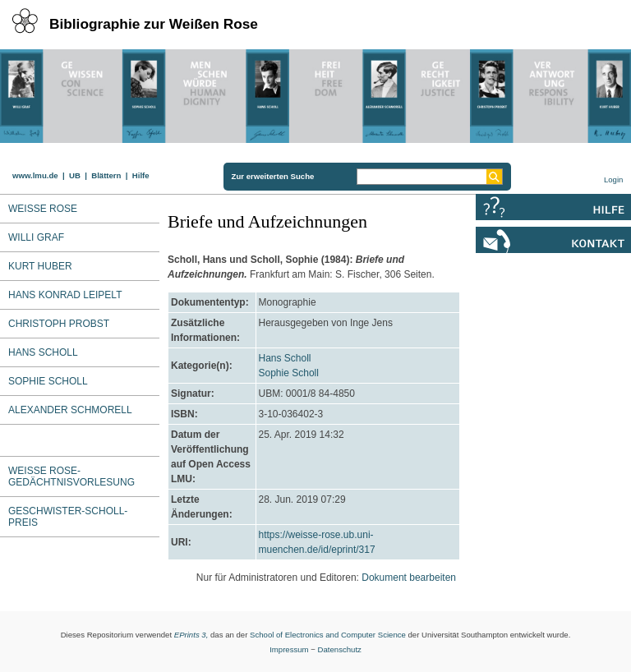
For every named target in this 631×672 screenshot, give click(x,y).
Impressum (289, 649)
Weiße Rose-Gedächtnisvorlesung (71, 476)
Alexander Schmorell (70, 410)
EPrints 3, (191, 635)
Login (613, 180)
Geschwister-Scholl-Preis (68, 517)
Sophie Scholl (289, 373)
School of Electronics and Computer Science (328, 635)
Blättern (106, 175)
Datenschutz (340, 649)
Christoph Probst (59, 324)
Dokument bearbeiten (409, 578)
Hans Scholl (43, 352)
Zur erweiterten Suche (273, 176)
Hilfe (141, 175)
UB (75, 175)
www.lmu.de (35, 175)
